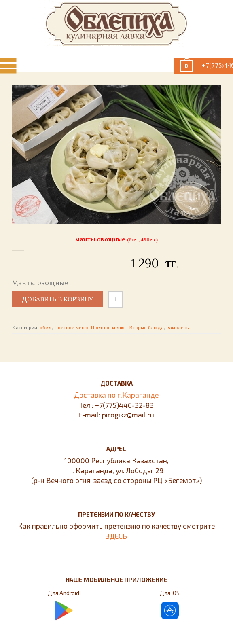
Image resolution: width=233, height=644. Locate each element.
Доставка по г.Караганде (116, 395)
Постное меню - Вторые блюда (127, 327)
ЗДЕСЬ (116, 536)
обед (46, 327)
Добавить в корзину (57, 299)
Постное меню (71, 327)
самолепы (178, 327)
